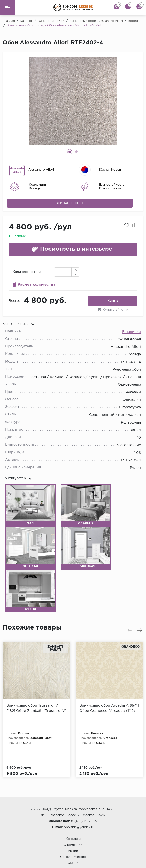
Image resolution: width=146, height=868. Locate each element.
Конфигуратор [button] (17, 478)
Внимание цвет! (70, 203)
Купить (113, 301)
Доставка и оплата (73, 847)
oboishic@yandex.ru (79, 800)
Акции (73, 823)
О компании (73, 817)
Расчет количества (37, 285)
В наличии (131, 332)
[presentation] (130, 630)
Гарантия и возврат (73, 853)
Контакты (73, 811)
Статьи (73, 835)
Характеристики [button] (19, 324)
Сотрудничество (73, 829)
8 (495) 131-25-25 (84, 794)
